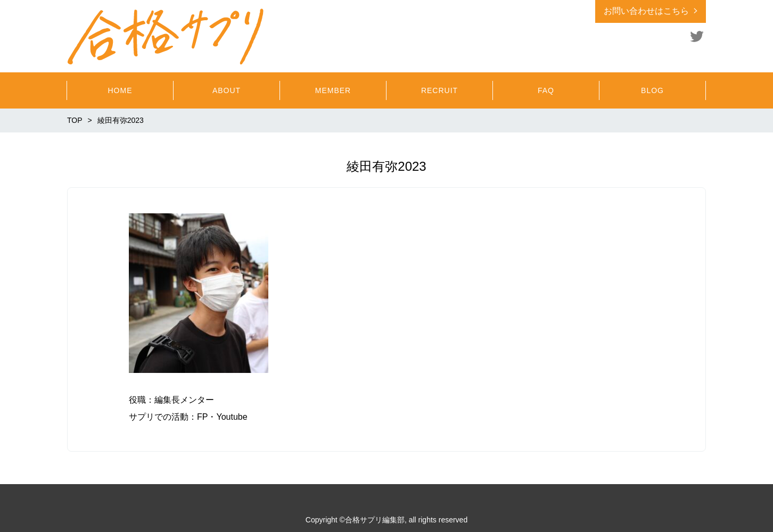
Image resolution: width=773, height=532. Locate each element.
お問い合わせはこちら (646, 11)
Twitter (697, 36)
